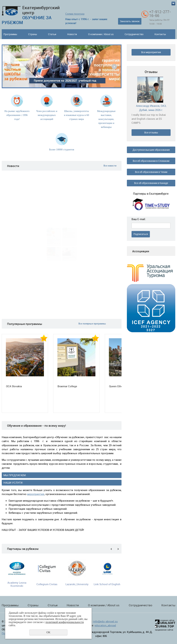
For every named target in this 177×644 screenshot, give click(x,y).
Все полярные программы (92, 324)
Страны (33, 34)
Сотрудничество (134, 34)
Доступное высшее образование (151, 150)
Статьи (52, 34)
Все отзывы (151, 132)
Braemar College (67, 386)
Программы (10, 34)
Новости (72, 34)
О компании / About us (101, 34)
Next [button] (114, 67)
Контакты (160, 34)
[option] (62, 66)
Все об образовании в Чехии (151, 172)
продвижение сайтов (164, 630)
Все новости (110, 166)
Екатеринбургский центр (31, 15)
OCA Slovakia (14, 386)
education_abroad (105, 625)
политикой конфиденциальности (65, 622)
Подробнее (49, 245)
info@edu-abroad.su (105, 621)
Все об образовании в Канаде (151, 183)
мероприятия (36, 494)
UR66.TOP (165, 626)
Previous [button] (9, 67)
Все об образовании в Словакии (151, 161)
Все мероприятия (151, 52)
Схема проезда (75, 14)
